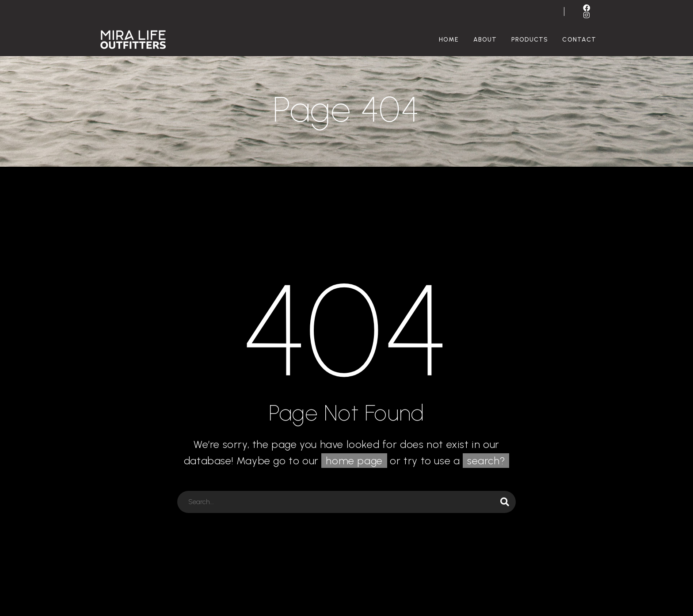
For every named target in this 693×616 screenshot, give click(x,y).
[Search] (346, 502)
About (485, 40)
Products (530, 40)
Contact (579, 40)
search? (486, 461)
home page (354, 461)
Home (449, 40)
